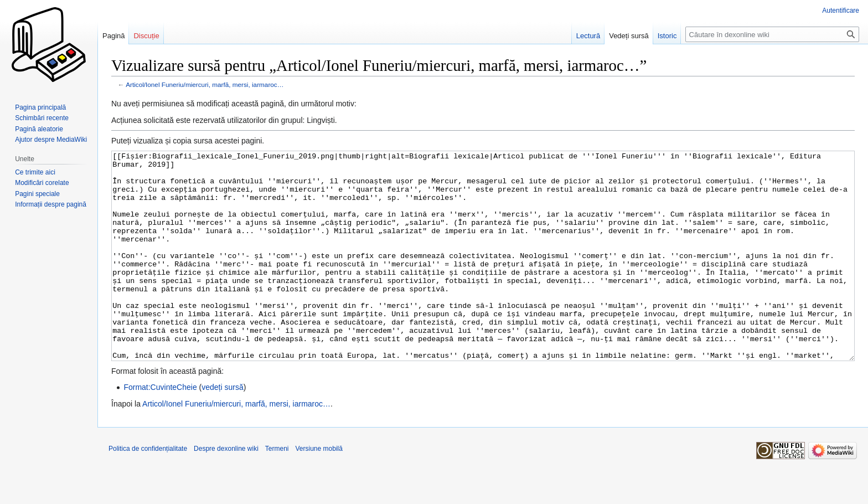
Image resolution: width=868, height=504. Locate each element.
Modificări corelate (42, 183)
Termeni (277, 490)
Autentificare (841, 11)
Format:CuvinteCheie (160, 429)
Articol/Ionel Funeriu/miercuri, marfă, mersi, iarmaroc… (205, 84)
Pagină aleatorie (39, 129)
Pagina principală (40, 107)
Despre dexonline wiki (226, 490)
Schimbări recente (42, 118)
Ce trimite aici (35, 172)
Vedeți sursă (629, 36)
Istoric (667, 36)
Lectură (588, 36)
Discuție (146, 36)
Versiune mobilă (319, 490)
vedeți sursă (222, 429)
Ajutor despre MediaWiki (51, 140)
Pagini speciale (37, 194)
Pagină (113, 36)
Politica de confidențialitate (148, 490)
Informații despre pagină (51, 204)
